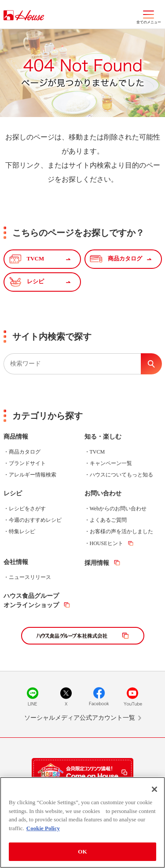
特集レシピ (22, 531)
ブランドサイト (27, 463)
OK (82, 852)
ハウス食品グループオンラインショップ (31, 601)
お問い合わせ (103, 493)
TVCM (97, 452)
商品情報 (16, 437)
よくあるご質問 (108, 520)
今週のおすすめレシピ (35, 520)
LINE (33, 696)
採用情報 (97, 563)
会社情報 (16, 562)
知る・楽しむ (103, 437)
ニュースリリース (30, 577)
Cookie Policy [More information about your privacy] (43, 828)
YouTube (132, 696)
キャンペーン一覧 (111, 463)
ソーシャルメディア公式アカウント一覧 (80, 718)
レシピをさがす (27, 509)
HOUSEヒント (106, 543)
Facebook (99, 696)
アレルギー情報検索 (33, 475)
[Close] (154, 789)
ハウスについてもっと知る (121, 475)
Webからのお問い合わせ (118, 509)
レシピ (13, 493)
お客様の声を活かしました (121, 531)
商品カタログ (25, 452)
